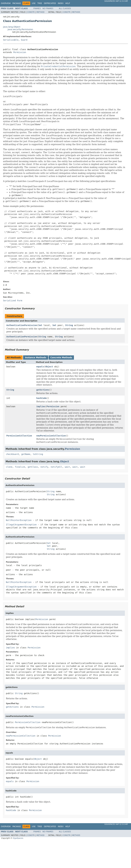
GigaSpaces (18, 838)
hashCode (41, 398)
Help (68, 3)
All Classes (65, 8)
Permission (20, 52)
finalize (20, 467)
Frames (37, 8)
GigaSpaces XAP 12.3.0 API (116, 1)
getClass (33, 467)
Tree (40, 3)
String (69, 325)
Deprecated (50, 3)
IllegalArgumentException (21, 525)
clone (9, 467)
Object (49, 367)
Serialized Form (13, 301)
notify (44, 467)
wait (67, 467)
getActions (43, 390)
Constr (31, 12)
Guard (24, 40)
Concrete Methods (61, 358)
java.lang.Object (12, 27)
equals (40, 367)
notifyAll (56, 467)
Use (34, 3)
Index (61, 3)
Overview (6, 3)
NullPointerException (19, 520)
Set (40, 325)
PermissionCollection (19, 436)
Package (17, 3)
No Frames (48, 8)
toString (38, 454)
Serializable (11, 40)
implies (41, 406)
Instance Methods (36, 358)
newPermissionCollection (51, 436)
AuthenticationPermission (22, 325)
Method (40, 12)
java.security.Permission (20, 29)
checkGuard (12, 454)
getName (26, 454)
